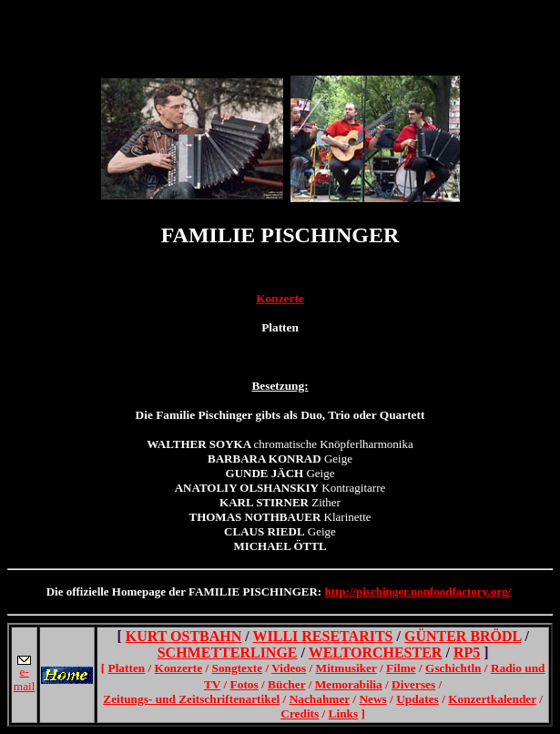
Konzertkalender (492, 699)
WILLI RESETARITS (323, 636)
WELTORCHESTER (376, 652)
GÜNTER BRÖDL (463, 636)
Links (344, 714)
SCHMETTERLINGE (228, 652)
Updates (417, 699)
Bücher (286, 684)
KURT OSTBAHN (184, 636)
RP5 (467, 652)
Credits (300, 714)
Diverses (413, 684)
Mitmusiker (346, 668)
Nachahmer (320, 699)
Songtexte (238, 668)
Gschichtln (453, 668)
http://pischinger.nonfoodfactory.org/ (417, 591)
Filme (401, 668)
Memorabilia (349, 684)
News (372, 699)
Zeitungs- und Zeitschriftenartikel (191, 699)
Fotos (244, 684)
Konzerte (280, 298)
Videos (289, 668)
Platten (127, 668)
